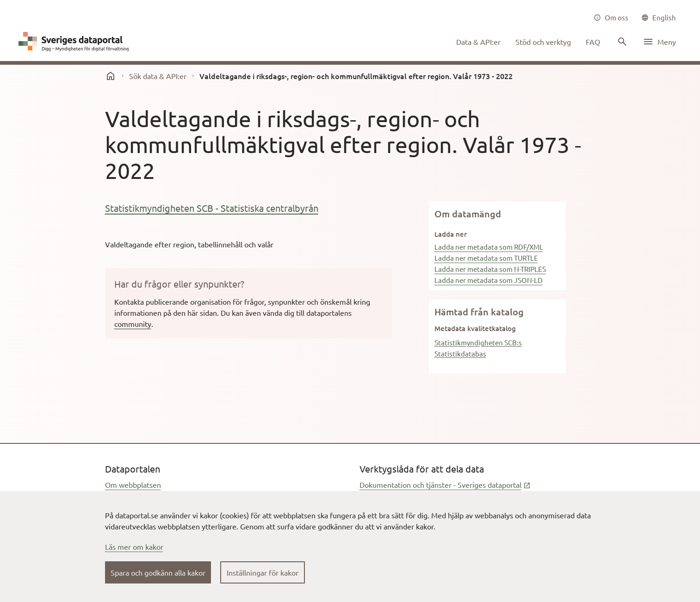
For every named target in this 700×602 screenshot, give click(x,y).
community (133, 324)
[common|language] (659, 18)
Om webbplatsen (133, 485)
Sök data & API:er (158, 76)
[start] (111, 76)
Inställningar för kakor (263, 572)
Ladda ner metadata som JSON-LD (489, 280)
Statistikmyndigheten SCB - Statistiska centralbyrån (212, 208)
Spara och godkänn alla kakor (158, 572)
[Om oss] (611, 18)
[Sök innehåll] (621, 42)
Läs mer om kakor (134, 547)
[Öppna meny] (659, 42)
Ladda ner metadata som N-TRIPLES (490, 269)
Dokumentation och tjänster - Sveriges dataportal (445, 485)
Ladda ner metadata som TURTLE (486, 258)
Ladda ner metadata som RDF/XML (489, 247)
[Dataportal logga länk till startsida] (76, 42)
